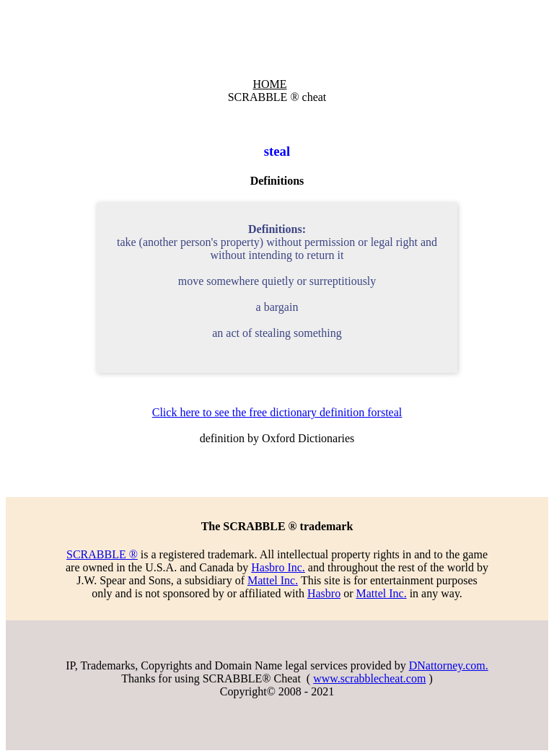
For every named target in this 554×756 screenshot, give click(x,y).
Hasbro (324, 593)
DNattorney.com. (449, 665)
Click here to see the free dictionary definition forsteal (277, 412)
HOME (269, 84)
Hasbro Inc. (278, 567)
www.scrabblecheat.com (369, 678)
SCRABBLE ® (102, 554)
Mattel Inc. (273, 580)
